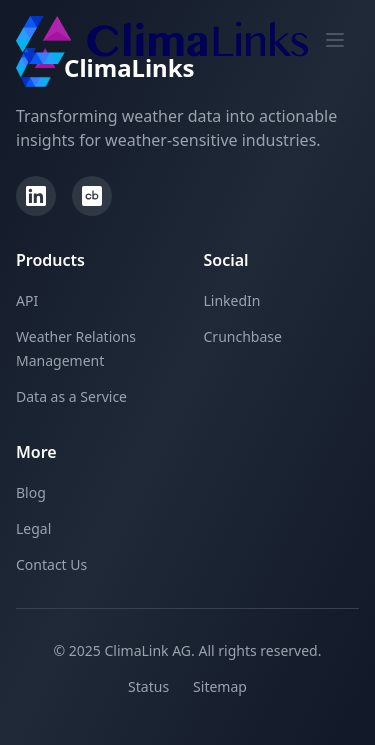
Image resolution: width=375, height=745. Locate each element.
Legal (33, 528)
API (27, 300)
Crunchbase (243, 336)
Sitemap (220, 686)
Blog (31, 492)
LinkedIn (232, 300)
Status (148, 686)
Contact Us (51, 564)
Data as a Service (71, 396)
